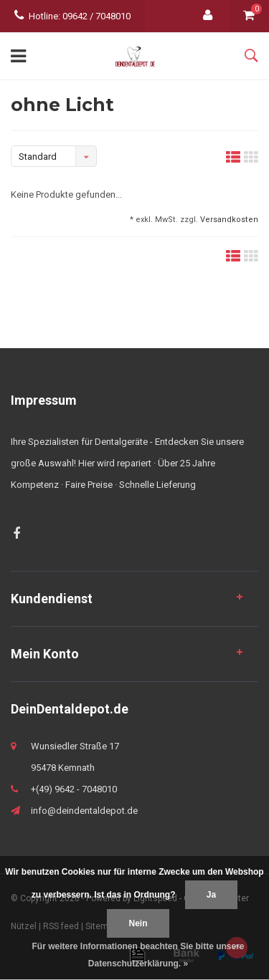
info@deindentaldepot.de (84, 811)
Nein (138, 923)
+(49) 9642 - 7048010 (74, 789)
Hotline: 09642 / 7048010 (72, 16)
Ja (211, 895)
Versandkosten (229, 220)
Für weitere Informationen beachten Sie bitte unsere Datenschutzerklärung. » (138, 955)
